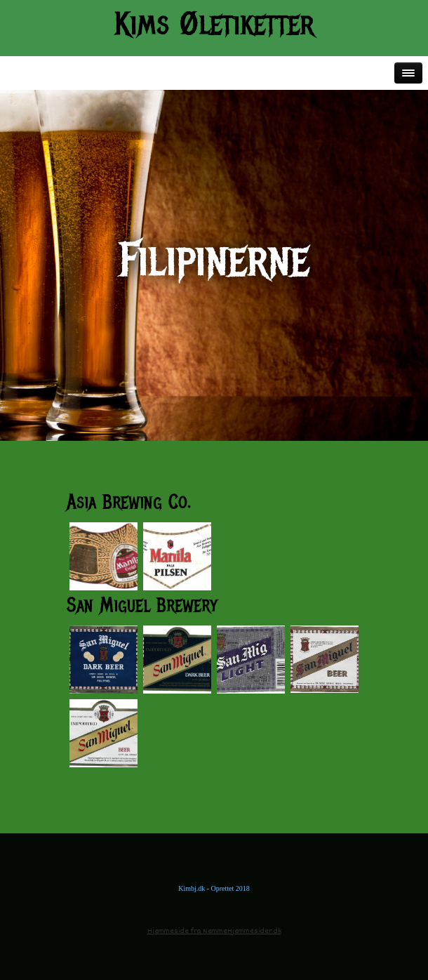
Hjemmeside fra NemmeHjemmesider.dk (214, 931)
